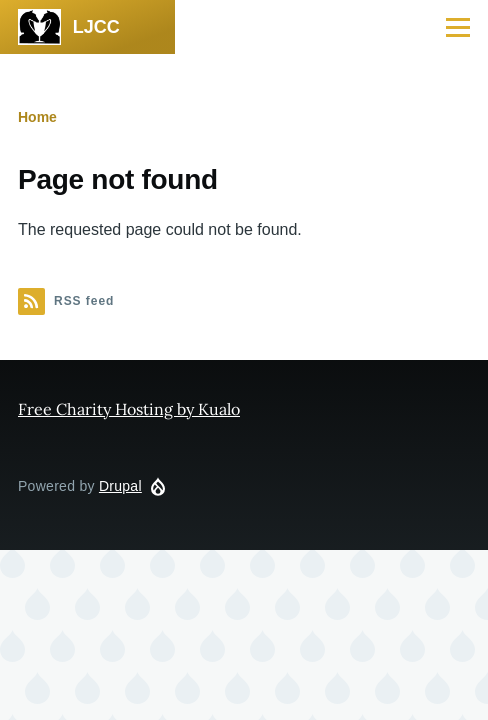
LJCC (96, 27)
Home (37, 117)
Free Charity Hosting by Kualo (129, 409)
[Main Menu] (458, 27)
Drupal (120, 486)
